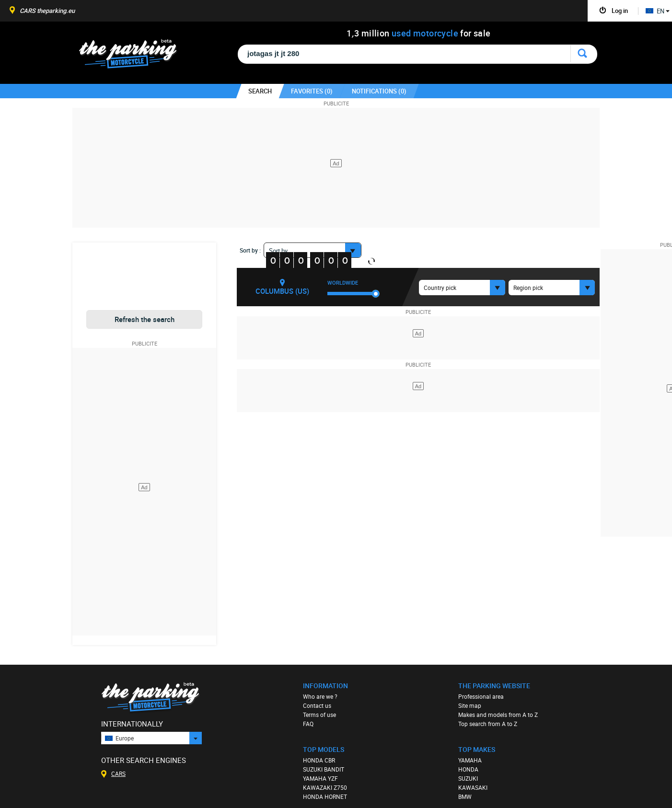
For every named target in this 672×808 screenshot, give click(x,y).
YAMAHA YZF (320, 778)
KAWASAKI (473, 787)
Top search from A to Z (488, 724)
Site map (470, 705)
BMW (465, 796)
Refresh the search (145, 319)
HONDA (468, 769)
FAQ (308, 724)
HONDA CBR (319, 760)
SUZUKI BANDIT (324, 769)
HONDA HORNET (325, 796)
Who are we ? (320, 696)
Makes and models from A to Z (498, 715)
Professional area (481, 696)
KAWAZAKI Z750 (325, 787)
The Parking (133, 56)
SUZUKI (468, 778)
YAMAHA (470, 760)
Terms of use (319, 715)
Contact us (317, 705)
